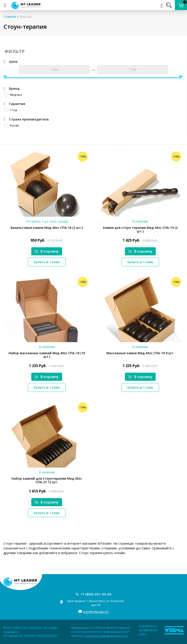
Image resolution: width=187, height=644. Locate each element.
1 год (11, 110)
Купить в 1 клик (47, 262)
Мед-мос (13, 95)
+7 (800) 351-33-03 (96, 594)
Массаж (26, 17)
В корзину (46, 251)
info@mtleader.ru (96, 612)
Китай (12, 125)
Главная (10, 17)
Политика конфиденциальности (106, 636)
